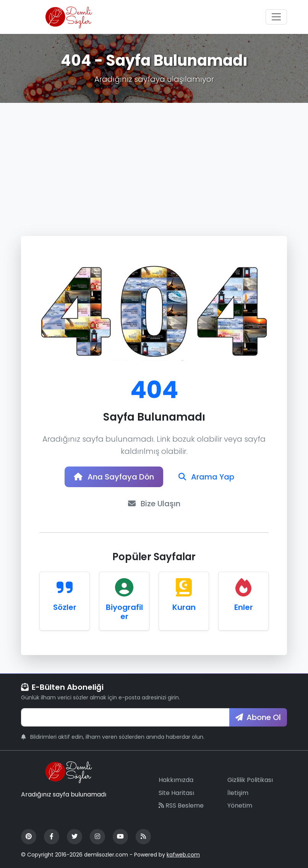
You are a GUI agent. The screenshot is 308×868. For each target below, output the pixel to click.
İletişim (238, 793)
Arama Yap (206, 477)
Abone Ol (258, 717)
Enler (244, 607)
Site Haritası (176, 793)
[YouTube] (120, 837)
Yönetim (240, 805)
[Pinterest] (29, 837)
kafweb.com (183, 855)
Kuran (184, 607)
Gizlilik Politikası (250, 780)
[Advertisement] (154, 160)
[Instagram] (97, 837)
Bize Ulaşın (154, 504)
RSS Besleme (181, 805)
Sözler (65, 607)
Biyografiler (124, 612)
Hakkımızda (176, 780)
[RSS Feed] (143, 837)
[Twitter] (75, 837)
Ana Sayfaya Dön (114, 477)
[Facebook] (52, 837)
